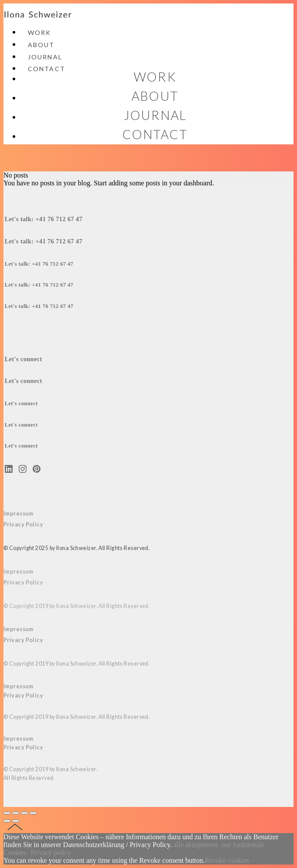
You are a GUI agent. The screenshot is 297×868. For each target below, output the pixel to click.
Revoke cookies (227, 860)
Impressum (18, 514)
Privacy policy (51, 853)
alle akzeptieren (195, 845)
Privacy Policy (23, 583)
